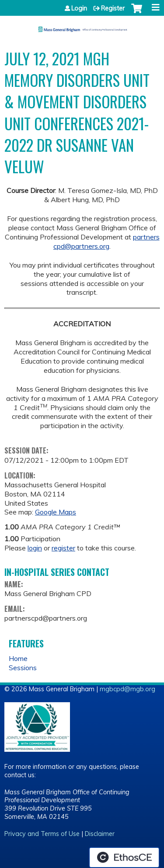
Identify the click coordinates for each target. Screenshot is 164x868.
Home (18, 658)
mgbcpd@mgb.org (127, 689)
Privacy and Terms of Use (42, 834)
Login (79, 8)
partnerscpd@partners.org (106, 241)
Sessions (23, 668)
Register (113, 8)
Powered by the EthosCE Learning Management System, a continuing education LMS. (124, 857)
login (35, 548)
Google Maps (56, 512)
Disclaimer (100, 834)
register (63, 548)
